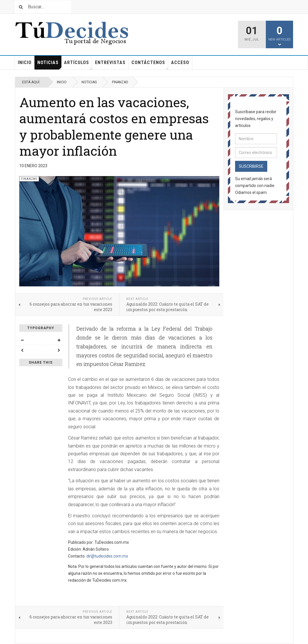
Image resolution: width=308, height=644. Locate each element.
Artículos (78, 65)
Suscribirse (251, 166)
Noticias (49, 65)
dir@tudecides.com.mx (107, 556)
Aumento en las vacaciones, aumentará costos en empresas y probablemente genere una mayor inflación (114, 126)
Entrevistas (110, 62)
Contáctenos (150, 65)
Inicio (25, 62)
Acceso (180, 62)
